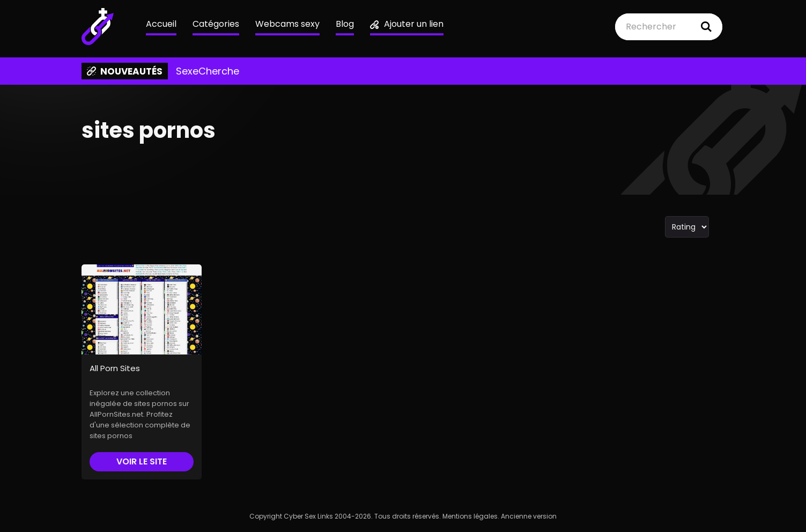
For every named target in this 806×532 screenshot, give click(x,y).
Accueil (161, 24)
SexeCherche (208, 71)
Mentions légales (470, 516)
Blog (345, 24)
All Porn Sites (115, 368)
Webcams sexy (287, 24)
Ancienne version (529, 516)
